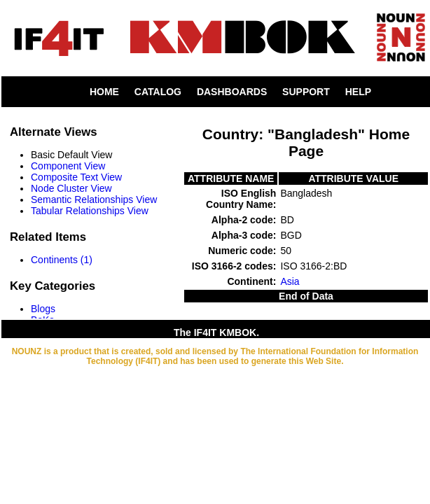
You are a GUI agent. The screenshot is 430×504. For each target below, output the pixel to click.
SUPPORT (306, 92)
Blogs (43, 309)
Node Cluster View (71, 188)
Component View (68, 166)
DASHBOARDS (232, 92)
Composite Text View (76, 177)
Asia (290, 281)
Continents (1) (62, 260)
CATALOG (158, 92)
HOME (104, 92)
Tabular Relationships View (90, 211)
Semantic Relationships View (94, 199)
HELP (358, 92)
